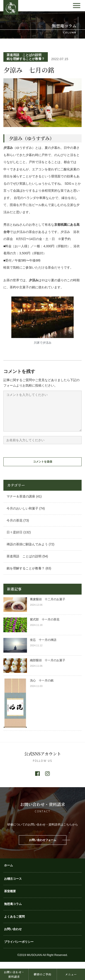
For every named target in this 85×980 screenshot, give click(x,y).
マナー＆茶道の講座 (21, 503)
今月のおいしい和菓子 (22, 515)
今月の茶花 (15, 527)
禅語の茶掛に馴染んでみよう (27, 551)
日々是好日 (15, 539)
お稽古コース (13, 886)
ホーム (8, 872)
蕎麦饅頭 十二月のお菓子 (48, 606)
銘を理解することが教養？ (26, 59)
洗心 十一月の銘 (42, 687)
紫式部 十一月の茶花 (46, 626)
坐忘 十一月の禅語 (43, 647)
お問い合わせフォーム (43, 847)
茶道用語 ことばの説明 (24, 55)
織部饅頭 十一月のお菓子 (48, 667)
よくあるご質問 (14, 923)
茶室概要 (10, 898)
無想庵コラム (13, 911)
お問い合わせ (13, 936)
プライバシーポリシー (19, 949)
